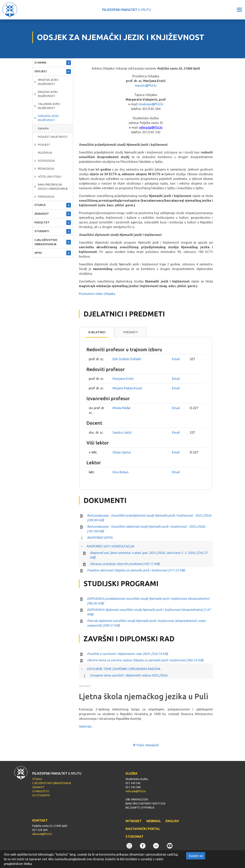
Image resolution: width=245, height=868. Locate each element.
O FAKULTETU (41, 791)
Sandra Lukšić (122, 432)
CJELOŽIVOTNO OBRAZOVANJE (46, 242)
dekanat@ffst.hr (42, 834)
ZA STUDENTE (41, 795)
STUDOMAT (134, 837)
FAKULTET (42, 222)
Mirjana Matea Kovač (127, 388)
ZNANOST (42, 214)
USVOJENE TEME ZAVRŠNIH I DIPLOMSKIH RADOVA (124, 669)
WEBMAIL (154, 821)
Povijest (44, 145)
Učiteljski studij (50, 177)
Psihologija (46, 197)
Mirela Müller (122, 408)
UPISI (38, 253)
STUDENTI (42, 231)
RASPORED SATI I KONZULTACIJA (111, 546)
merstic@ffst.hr (146, 85)
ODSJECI (41, 71)
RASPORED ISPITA (100, 538)
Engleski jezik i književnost (48, 94)
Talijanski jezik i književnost (49, 106)
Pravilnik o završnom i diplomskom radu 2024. (127, 654)
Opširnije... (86, 726)
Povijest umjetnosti (53, 137)
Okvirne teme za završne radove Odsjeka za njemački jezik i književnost (145, 660)
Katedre (43, 128)
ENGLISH (172, 821)
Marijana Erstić (123, 379)
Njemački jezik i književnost (48, 118)
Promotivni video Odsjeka (97, 294)
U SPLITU (127, 10)
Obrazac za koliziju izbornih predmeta (125, 564)
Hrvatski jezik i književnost (48, 82)
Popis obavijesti (146, 745)
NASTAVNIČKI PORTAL (143, 829)
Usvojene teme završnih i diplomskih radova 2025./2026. (129, 675)
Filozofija (45, 153)
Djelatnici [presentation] (97, 332)
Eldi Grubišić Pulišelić (127, 359)
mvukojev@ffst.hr (151, 104)
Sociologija (46, 161)
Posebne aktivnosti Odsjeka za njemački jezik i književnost (136, 570)
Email (176, 359)
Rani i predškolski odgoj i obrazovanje (53, 187)
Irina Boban (121, 472)
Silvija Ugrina (122, 452)
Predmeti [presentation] (130, 332)
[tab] (97, 332)
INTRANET (134, 821)
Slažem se (196, 856)
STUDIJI (40, 205)
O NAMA (40, 62)
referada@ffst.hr (151, 127)
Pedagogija (46, 169)
